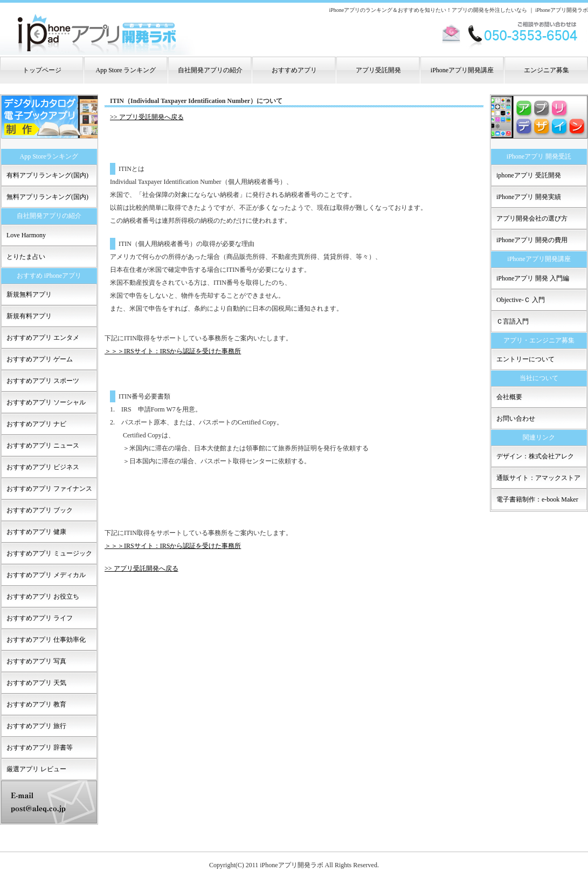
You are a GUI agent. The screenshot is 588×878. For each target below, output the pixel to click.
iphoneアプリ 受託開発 (529, 175)
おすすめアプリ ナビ (36, 424)
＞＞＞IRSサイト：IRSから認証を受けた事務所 (173, 351)
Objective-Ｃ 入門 (521, 300)
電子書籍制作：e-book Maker (537, 499)
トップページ (42, 70)
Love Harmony (26, 235)
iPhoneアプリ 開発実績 (529, 197)
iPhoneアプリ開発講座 (462, 70)
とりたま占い (26, 257)
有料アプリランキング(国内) (47, 175)
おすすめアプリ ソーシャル (46, 402)
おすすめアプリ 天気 (36, 683)
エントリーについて (525, 359)
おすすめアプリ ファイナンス (49, 489)
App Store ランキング (126, 70)
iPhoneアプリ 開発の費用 (532, 240)
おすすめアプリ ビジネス (43, 467)
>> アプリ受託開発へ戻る (147, 117)
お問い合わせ (516, 419)
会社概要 (509, 397)
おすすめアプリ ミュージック (49, 553)
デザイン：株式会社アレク (535, 456)
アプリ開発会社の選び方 (532, 218)
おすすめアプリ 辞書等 (40, 747)
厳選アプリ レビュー (36, 769)
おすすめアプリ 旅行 (36, 726)
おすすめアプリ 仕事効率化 (46, 640)
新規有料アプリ (29, 316)
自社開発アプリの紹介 (210, 70)
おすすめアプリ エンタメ (43, 338)
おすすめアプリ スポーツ (43, 381)
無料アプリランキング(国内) (47, 197)
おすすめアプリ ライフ (40, 618)
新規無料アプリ (29, 294)
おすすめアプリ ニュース (43, 445)
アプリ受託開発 (378, 70)
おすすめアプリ (294, 70)
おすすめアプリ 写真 (36, 661)
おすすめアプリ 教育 (36, 704)
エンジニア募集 (547, 70)
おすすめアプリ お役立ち (43, 596)
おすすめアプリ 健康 (36, 532)
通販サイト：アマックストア (538, 478)
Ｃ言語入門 (513, 321)
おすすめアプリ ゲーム (40, 359)
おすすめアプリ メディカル (46, 575)
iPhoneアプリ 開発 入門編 (533, 278)
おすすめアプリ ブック (40, 510)
